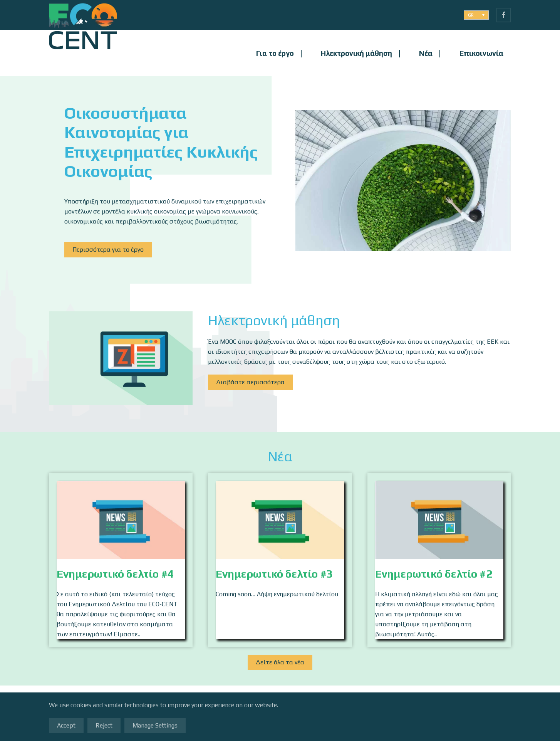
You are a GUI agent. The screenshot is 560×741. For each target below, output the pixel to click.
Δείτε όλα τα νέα (280, 663)
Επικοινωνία (481, 53)
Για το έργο (275, 53)
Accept (66, 725)
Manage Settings (155, 725)
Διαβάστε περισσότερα (250, 382)
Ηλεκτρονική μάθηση (356, 53)
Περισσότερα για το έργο (108, 250)
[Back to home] (83, 53)
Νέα (426, 53)
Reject (104, 725)
